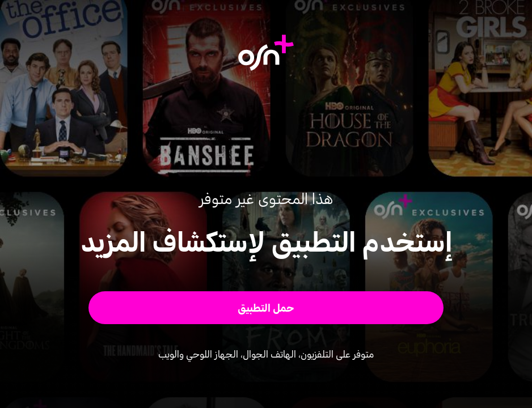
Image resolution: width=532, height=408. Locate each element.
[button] (266, 308)
